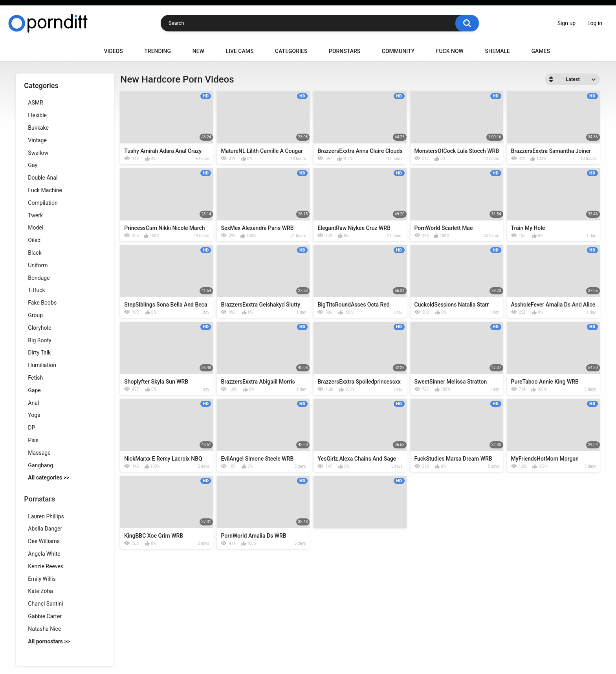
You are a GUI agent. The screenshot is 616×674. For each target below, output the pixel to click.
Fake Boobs (42, 303)
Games (540, 51)
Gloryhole (39, 328)
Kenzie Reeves (46, 566)
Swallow (38, 153)
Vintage (37, 140)
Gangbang (40, 465)
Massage (39, 453)
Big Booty (39, 340)
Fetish (35, 378)
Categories (291, 51)
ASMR (35, 103)
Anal (33, 403)
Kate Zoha (40, 591)
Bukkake (38, 128)
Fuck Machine (45, 190)
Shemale (497, 51)
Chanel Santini (45, 604)
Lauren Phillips (46, 516)
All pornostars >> (49, 641)
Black (35, 253)
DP (31, 428)
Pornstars (345, 51)
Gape (34, 390)
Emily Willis (42, 579)
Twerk (35, 215)
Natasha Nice (44, 629)
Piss (33, 440)
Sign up (566, 23)
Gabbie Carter (45, 616)
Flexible (37, 115)
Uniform (38, 265)
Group (35, 315)
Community (398, 51)
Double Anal (43, 178)
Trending (158, 51)
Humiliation (42, 365)
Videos (114, 51)
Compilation (43, 203)
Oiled (34, 240)
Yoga (34, 415)
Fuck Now (450, 51)
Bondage (39, 278)
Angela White (44, 554)
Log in (595, 23)
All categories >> (49, 477)
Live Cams (239, 51)
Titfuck (36, 290)
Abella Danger (45, 529)
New (198, 51)
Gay (33, 165)
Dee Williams (44, 541)
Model (36, 228)
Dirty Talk (39, 353)
